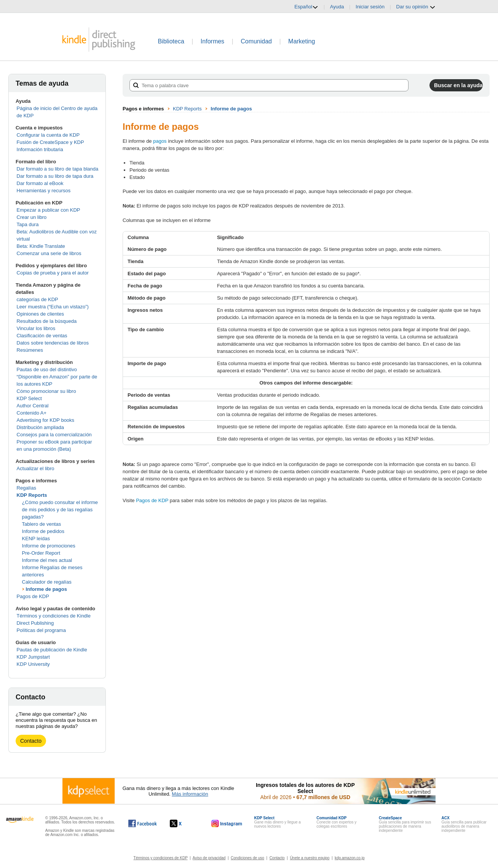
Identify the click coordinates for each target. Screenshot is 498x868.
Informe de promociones (49, 546)
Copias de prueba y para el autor (53, 273)
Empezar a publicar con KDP (49, 210)
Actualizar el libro (36, 468)
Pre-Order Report (41, 553)
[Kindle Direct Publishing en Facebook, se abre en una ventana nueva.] (143, 823)
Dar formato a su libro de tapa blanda (58, 169)
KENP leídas (36, 539)
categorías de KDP (38, 299)
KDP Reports (32, 495)
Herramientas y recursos (44, 191)
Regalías (26, 488)
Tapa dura (28, 224)
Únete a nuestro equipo (310, 858)
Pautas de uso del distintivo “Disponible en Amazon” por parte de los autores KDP (57, 377)
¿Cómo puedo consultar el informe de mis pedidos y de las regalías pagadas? (60, 510)
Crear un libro (32, 217)
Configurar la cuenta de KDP (48, 135)
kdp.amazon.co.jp (350, 858)
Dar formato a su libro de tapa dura (55, 176)
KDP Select (29, 398)
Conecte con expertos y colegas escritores (336, 822)
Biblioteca (171, 41)
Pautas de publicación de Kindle (52, 650)
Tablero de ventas (42, 524)
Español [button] (306, 7)
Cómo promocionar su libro (46, 391)
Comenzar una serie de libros (49, 253)
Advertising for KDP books (46, 420)
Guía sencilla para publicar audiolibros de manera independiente (464, 824)
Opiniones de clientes (40, 314)
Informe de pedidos (43, 531)
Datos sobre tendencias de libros (53, 343)
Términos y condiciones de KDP (161, 858)
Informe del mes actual (47, 560)
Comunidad (256, 41)
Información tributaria (40, 149)
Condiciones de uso (247, 858)
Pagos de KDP (33, 596)
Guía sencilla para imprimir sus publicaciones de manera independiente (405, 824)
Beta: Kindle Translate (41, 246)
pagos (160, 141)
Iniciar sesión (370, 7)
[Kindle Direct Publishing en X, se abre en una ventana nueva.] (184, 823)
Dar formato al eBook (40, 183)
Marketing (302, 41)
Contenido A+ (32, 413)
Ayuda (337, 7)
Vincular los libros (36, 328)
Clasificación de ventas (42, 336)
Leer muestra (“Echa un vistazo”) (53, 307)
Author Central (33, 406)
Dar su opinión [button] (416, 7)
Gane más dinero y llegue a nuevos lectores (278, 822)
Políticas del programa (41, 630)
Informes (212, 41)
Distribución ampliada (40, 427)
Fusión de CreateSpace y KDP (50, 142)
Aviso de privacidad (209, 858)
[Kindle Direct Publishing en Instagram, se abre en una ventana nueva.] (227, 823)
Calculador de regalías (47, 582)
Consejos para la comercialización (54, 435)
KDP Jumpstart (33, 657)
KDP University (33, 664)
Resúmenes (30, 350)
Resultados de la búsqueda (47, 321)
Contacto (31, 741)
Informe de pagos (46, 589)
